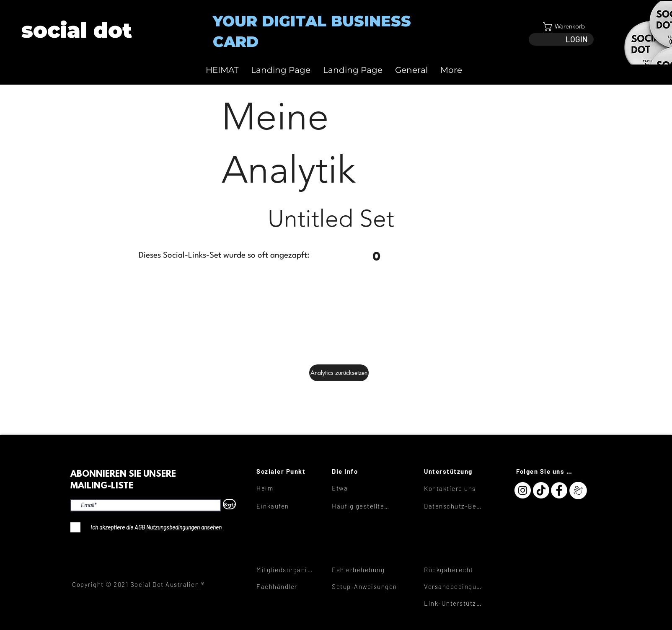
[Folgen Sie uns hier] (546, 471)
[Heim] (286, 488)
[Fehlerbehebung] (362, 570)
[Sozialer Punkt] (286, 471)
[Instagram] (523, 490)
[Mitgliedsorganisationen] (286, 570)
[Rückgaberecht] (454, 570)
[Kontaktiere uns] (454, 488)
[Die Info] (362, 471)
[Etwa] (362, 488)
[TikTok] (541, 490)
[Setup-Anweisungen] (370, 586)
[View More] (76, 30)
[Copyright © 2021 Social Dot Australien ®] (143, 584)
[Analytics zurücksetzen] (339, 373)
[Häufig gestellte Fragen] (362, 506)
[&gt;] (229, 504)
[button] (561, 27)
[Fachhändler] (286, 586)
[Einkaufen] (286, 506)
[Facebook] (559, 490)
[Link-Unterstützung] (454, 603)
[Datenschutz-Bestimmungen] (454, 506)
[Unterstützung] (454, 471)
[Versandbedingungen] (454, 586)
